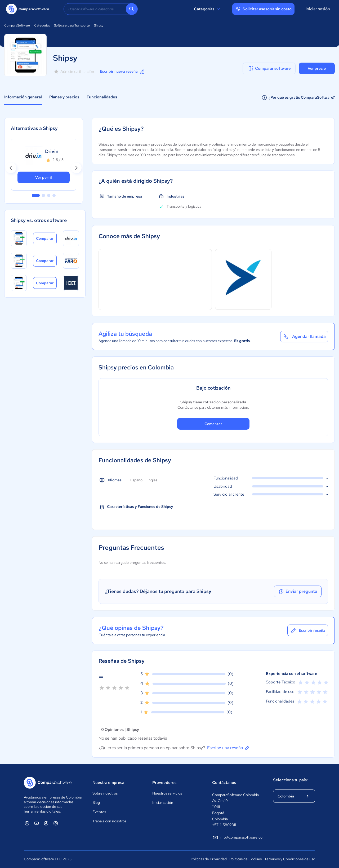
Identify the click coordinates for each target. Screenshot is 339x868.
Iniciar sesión (318, 9)
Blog (96, 802)
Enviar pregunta (298, 591)
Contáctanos (224, 783)
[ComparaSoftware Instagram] (56, 823)
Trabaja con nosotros (109, 821)
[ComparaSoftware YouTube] (37, 823)
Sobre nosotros (105, 793)
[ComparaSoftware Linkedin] (27, 823)
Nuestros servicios (167, 793)
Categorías (208, 9)
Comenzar (213, 424)
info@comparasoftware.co (237, 838)
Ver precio (317, 68)
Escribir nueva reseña (122, 72)
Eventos (99, 812)
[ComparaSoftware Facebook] (46, 823)
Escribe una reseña (229, 748)
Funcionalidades (102, 97)
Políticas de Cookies (246, 859)
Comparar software (269, 68)
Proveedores (164, 783)
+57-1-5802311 (224, 825)
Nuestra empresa (108, 783)
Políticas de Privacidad (209, 859)
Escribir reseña (308, 630)
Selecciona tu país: (290, 780)
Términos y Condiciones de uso (290, 859)
